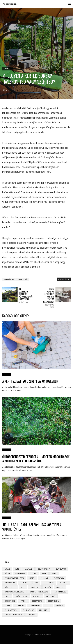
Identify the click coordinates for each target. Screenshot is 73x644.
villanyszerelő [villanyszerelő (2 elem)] (11, 610)
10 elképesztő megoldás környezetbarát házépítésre (24, 296)
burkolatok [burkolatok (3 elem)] (61, 569)
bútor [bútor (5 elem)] (7, 573)
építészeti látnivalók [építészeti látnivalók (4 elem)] (13, 615)
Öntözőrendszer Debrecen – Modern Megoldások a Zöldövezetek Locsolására (36, 459)
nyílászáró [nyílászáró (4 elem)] (51, 596)
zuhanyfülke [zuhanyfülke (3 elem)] (28, 610)
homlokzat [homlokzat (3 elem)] (25, 583)
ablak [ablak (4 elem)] (7, 569)
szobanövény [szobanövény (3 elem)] (54, 601)
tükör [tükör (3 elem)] (48, 605)
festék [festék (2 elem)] (32, 578)
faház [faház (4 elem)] (54, 573)
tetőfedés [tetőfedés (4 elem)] (20, 605)
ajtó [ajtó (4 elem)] (17, 569)
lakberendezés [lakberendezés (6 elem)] (60, 592)
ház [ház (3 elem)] (36, 583)
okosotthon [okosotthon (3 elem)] (10, 601)
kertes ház (23, 279)
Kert (8, 69)
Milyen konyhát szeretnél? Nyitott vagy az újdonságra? (49, 298)
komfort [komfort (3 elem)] (60, 587)
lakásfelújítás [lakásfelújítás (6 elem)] (21, 596)
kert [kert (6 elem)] (23, 587)
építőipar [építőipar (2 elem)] (31, 615)
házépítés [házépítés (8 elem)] (64, 583)
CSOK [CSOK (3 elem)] (44, 573)
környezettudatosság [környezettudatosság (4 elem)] (39, 592)
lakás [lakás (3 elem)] (7, 596)
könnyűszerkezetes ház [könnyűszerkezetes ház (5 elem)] (14, 592)
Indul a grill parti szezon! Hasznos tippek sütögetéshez (32, 527)
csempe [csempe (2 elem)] (34, 573)
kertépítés (10, 279)
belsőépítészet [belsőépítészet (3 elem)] (44, 569)
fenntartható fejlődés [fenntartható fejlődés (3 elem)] (14, 578)
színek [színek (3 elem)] (7, 605)
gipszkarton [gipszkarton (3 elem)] (10, 583)
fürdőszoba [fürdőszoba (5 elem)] (59, 578)
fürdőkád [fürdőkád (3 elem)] (44, 578)
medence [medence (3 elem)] (37, 596)
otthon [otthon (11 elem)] (23, 601)
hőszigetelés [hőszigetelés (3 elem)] (10, 587)
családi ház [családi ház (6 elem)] (20, 573)
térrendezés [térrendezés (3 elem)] (35, 605)
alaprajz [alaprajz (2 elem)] (28, 569)
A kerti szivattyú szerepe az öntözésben (30, 381)
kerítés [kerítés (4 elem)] (48, 587)
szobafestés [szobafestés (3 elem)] (37, 601)
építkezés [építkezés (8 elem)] (43, 610)
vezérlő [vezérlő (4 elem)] (59, 605)
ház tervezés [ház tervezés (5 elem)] (49, 583)
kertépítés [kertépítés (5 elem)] (35, 587)
